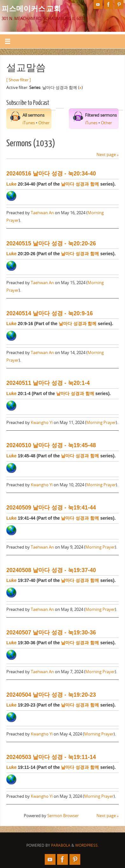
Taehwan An (42, 213)
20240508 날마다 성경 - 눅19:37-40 (51, 570)
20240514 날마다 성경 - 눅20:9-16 (50, 313)
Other (44, 123)
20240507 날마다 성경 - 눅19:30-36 (51, 632)
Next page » (108, 155)
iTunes (29, 123)
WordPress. (87, 845)
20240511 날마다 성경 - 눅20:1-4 (48, 383)
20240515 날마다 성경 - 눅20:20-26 (51, 243)
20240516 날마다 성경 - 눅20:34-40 (51, 174)
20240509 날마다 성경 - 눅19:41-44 (51, 508)
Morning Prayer (101, 423)
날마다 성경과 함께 (80, 184)
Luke (11, 184)
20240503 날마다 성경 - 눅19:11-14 (51, 757)
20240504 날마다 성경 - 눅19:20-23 (51, 695)
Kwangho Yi (42, 423)
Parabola (61, 845)
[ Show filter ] (19, 80)
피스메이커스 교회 (31, 8)
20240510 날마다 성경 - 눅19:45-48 (51, 445)
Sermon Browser (63, 816)
